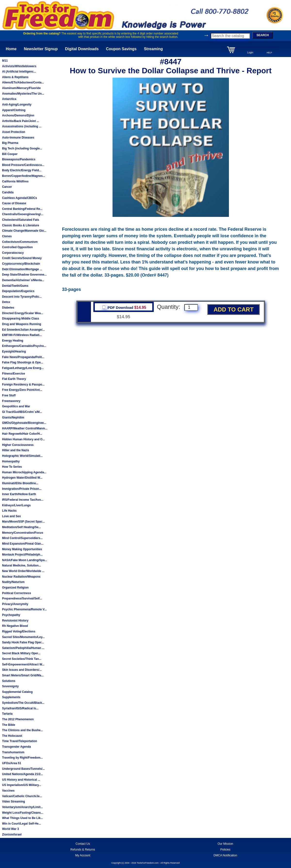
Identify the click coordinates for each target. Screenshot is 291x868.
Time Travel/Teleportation (19, 741)
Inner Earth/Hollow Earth (19, 494)
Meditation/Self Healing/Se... (21, 527)
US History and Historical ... (21, 780)
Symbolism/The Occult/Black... (23, 703)
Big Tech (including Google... (22, 148)
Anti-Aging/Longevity (17, 105)
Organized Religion (15, 588)
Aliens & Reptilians (15, 77)
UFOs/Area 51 (12, 763)
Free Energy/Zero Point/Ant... (22, 390)
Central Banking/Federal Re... (22, 209)
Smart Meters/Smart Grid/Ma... (23, 675)
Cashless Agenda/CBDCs (19, 198)
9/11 (5, 61)
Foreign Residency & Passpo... (23, 385)
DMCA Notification (225, 855)
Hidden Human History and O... (23, 439)
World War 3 (10, 829)
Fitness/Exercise (13, 374)
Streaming (153, 49)
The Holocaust (12, 736)
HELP (269, 53)
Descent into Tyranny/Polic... (22, 297)
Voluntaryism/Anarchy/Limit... (22, 807)
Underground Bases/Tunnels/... (23, 769)
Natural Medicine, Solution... (21, 565)
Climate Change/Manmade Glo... (24, 231)
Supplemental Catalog (17, 692)
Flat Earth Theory (14, 379)
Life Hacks (9, 511)
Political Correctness (16, 593)
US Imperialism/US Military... (21, 785)
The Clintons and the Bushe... (22, 730)
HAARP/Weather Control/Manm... (25, 428)
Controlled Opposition (17, 247)
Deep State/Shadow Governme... (24, 275)
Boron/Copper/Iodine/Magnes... (23, 176)
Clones (7, 236)
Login (250, 53)
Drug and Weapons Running (21, 324)
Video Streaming (13, 802)
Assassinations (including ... (22, 126)
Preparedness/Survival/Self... (22, 598)
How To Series (12, 467)
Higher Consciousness (18, 445)
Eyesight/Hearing (14, 352)
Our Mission (225, 844)
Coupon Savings (121, 49)
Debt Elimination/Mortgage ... (22, 269)
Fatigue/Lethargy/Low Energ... (23, 368)
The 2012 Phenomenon (18, 719)
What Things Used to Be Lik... (22, 818)
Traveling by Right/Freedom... (22, 758)
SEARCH (263, 35)
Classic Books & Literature (20, 225)
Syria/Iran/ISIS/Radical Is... (20, 708)
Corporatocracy (13, 253)
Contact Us (83, 844)
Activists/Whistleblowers (19, 66)
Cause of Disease (14, 203)
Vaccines (8, 791)
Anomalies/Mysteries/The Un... (23, 94)
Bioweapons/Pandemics (19, 159)
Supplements (11, 697)
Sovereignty (10, 686)
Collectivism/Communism (20, 242)
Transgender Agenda (16, 747)
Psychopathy (11, 615)
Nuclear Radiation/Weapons (21, 577)
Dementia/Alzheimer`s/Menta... (23, 280)
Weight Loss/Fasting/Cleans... (23, 813)
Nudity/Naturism (13, 582)
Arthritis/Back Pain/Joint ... (20, 121)
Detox (6, 302)
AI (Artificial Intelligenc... (19, 72)
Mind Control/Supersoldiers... (22, 538)
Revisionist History (15, 621)
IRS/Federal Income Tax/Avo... (23, 500)
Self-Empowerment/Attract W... (23, 664)
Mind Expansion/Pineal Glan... (23, 544)
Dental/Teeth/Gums (15, 286)
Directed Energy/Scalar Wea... (22, 313)
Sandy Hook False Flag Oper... (23, 642)
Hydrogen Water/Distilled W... (22, 478)
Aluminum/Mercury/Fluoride (21, 88)
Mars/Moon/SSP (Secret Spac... (23, 522)
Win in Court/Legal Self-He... (21, 824)
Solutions (9, 681)
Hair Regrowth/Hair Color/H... (22, 434)
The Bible (8, 725)
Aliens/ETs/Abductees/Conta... (23, 82)
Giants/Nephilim (13, 418)
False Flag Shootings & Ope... (22, 362)
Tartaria (7, 714)
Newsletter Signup (41, 49)
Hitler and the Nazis (15, 450)
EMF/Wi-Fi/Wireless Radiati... (22, 335)
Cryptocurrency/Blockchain (21, 264)
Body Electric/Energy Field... (22, 170)
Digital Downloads (82, 49)
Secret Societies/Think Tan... (22, 659)
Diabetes (8, 308)
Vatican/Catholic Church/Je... (22, 796)
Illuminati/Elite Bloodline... (20, 483)
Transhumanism (13, 752)
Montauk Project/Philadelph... (22, 555)
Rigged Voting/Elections (19, 631)
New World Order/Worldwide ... (23, 571)
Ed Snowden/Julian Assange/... (23, 330)
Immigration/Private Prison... (22, 489)
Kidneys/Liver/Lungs (16, 505)
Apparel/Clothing (14, 110)
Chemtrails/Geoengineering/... (23, 214)
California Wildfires (15, 181)
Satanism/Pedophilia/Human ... (23, 648)
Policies (225, 850)
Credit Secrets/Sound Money (22, 258)
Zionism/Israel (12, 835)
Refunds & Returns (83, 850)
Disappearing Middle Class (20, 319)
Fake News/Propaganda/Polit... (23, 357)
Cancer (7, 187)
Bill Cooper (10, 154)
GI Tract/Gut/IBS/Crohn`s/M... (22, 412)
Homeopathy (11, 461)
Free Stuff (9, 395)
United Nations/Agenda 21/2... (22, 774)
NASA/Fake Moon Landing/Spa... (24, 560)
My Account (83, 855)
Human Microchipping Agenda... (24, 472)
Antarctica (9, 99)
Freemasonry (11, 401)
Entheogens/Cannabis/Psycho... (24, 346)
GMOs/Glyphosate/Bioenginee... (24, 423)
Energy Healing (12, 341)
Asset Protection (13, 132)
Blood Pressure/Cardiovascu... (23, 165)
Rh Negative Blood (15, 626)
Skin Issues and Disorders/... (22, 670)
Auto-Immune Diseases (18, 138)
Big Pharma (10, 143)
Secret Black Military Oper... (21, 653)
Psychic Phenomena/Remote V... (24, 609)
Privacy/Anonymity (15, 604)
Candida (8, 192)
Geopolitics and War (16, 406)
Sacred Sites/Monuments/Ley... (23, 637)
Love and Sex (11, 516)
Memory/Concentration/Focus (22, 533)
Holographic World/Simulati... (22, 456)
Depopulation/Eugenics (18, 291)
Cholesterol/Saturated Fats (20, 220)
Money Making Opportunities (22, 549)
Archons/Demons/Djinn (18, 115)
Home (11, 49)
